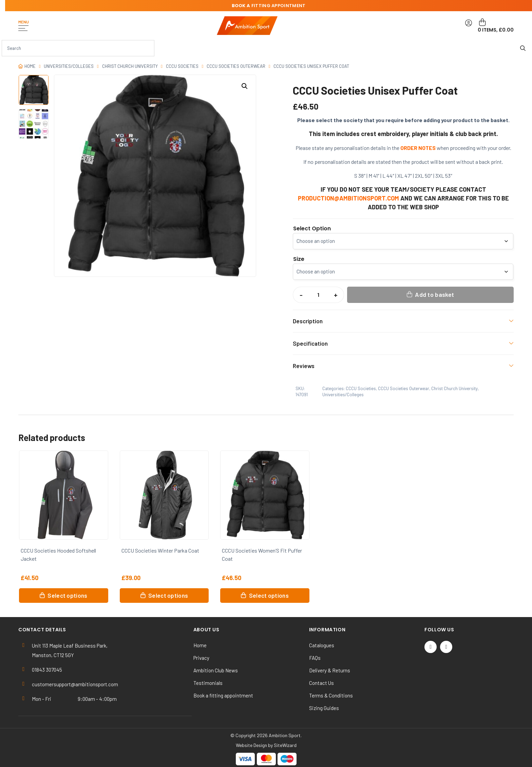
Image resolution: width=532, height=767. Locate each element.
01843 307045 (47, 670)
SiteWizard (285, 745)
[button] (245, 86)
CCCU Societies (182, 66)
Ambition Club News (216, 670)
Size (299, 259)
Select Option (312, 229)
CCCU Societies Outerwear (236, 66)
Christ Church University (130, 66)
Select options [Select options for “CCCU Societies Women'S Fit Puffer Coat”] (269, 595)
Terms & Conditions (331, 695)
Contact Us (321, 683)
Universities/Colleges (69, 66)
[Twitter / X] (431, 647)
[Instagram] (446, 647)
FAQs (315, 658)
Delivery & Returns (330, 670)
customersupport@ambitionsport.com (75, 684)
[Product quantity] (318, 295)
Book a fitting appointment (223, 695)
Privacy (201, 658)
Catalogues (322, 645)
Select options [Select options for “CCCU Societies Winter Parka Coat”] (168, 595)
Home (30, 66)
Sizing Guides (324, 708)
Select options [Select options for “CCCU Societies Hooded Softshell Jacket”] (67, 595)
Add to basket (434, 294)
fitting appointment (269, 6)
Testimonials (208, 683)
